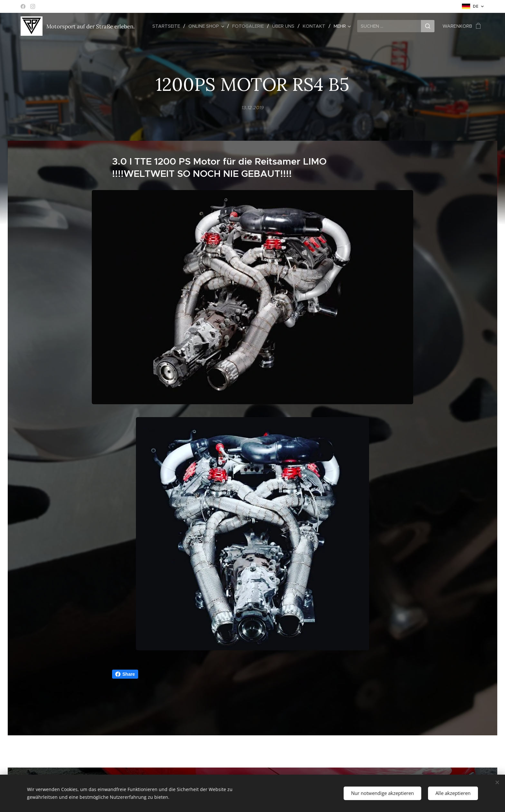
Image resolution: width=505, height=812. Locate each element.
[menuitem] (168, 26)
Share (125, 674)
